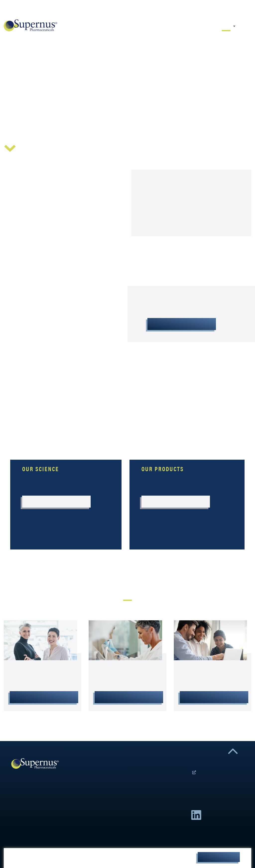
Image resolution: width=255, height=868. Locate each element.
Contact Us (245, 9)
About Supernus (182, 324)
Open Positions (194, 773)
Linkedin (196, 815)
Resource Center (249, 26)
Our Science (241, 26)
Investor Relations (129, 697)
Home (226, 26)
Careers (241, 9)
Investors (251, 9)
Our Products (245, 26)
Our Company (235, 26)
